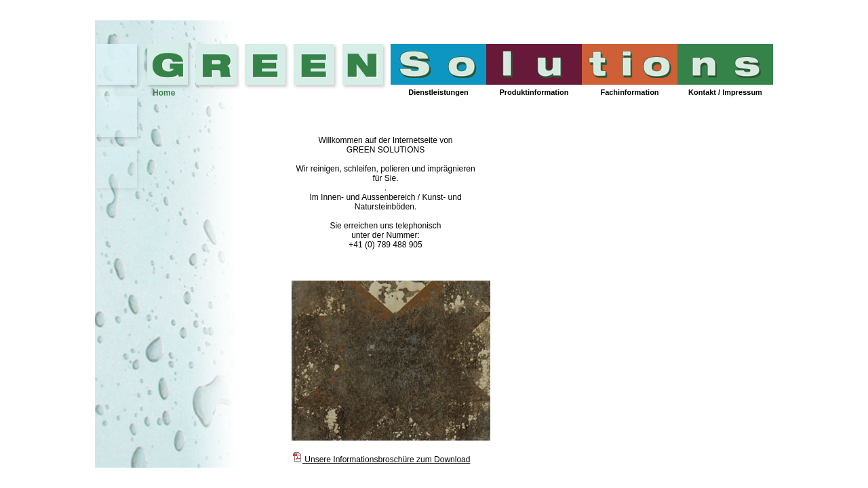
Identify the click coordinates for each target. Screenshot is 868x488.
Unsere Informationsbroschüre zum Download (381, 460)
